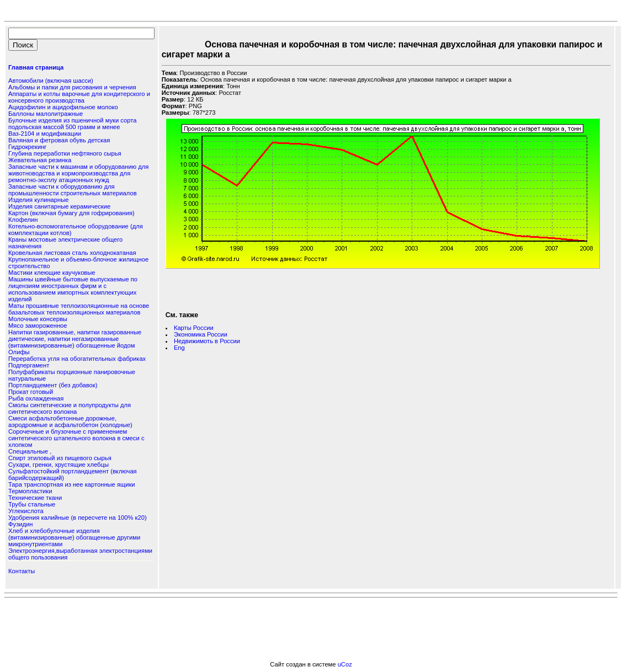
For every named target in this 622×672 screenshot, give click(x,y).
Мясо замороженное (38, 326)
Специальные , (30, 451)
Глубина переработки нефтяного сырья (65, 153)
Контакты (22, 571)
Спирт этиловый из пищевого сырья (60, 458)
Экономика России (201, 334)
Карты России (194, 328)
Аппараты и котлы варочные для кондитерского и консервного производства (79, 97)
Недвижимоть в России (207, 341)
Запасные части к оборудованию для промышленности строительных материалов (73, 190)
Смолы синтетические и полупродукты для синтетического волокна (70, 408)
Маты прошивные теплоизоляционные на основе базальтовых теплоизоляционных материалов (79, 309)
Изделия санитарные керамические (59, 206)
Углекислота (26, 511)
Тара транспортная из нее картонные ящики (72, 484)
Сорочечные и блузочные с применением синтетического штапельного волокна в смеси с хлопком (76, 438)
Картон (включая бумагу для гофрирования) (71, 213)
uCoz (345, 664)
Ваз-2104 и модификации (45, 134)
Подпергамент (29, 365)
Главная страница (36, 67)
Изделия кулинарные (38, 200)
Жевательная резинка (40, 160)
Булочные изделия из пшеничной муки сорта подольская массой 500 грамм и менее (72, 124)
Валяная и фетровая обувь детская (59, 140)
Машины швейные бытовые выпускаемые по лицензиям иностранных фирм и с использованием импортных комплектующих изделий (73, 289)
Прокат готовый (31, 392)
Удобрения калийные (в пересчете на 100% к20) (78, 518)
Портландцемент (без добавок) (53, 385)
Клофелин (23, 220)
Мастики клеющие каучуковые (52, 273)
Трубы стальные (32, 504)
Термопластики (30, 491)
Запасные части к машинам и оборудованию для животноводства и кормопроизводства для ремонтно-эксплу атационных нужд (78, 173)
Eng (179, 348)
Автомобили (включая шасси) (51, 81)
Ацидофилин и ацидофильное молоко (63, 107)
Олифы (19, 352)
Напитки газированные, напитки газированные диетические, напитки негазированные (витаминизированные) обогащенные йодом (75, 339)
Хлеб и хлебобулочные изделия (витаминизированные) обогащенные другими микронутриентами (74, 537)
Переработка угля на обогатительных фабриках (77, 359)
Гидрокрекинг (27, 147)
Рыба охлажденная (36, 398)
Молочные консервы (38, 319)
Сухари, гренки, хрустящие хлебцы (59, 465)
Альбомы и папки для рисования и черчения (72, 87)
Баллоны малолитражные (46, 114)
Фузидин (20, 524)
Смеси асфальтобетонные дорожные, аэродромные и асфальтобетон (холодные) (70, 422)
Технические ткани (35, 498)
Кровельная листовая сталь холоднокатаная (72, 253)
